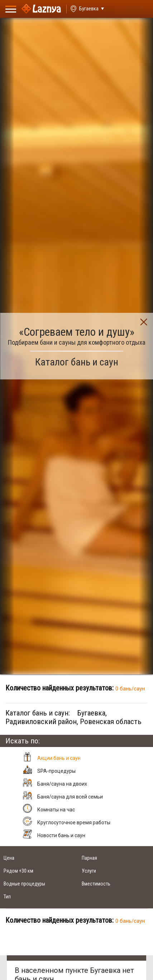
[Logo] (41, 9)
